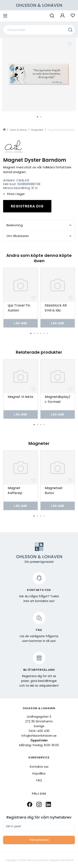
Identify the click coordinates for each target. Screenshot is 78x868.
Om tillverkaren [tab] (39, 236)
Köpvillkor (39, 773)
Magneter (37, 130)
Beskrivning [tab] (39, 225)
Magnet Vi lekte (20, 397)
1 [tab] (37, 117)
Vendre (69, 860)
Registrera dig (27, 206)
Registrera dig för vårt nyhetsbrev (39, 817)
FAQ (39, 780)
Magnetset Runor (54, 490)
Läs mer (21, 323)
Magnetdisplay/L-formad (58, 399)
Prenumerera (39, 840)
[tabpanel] (39, 75)
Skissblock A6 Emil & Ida (56, 308)
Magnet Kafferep (15, 490)
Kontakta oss (39, 767)
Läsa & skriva (18, 130)
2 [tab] (41, 117)
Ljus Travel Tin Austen (19, 308)
